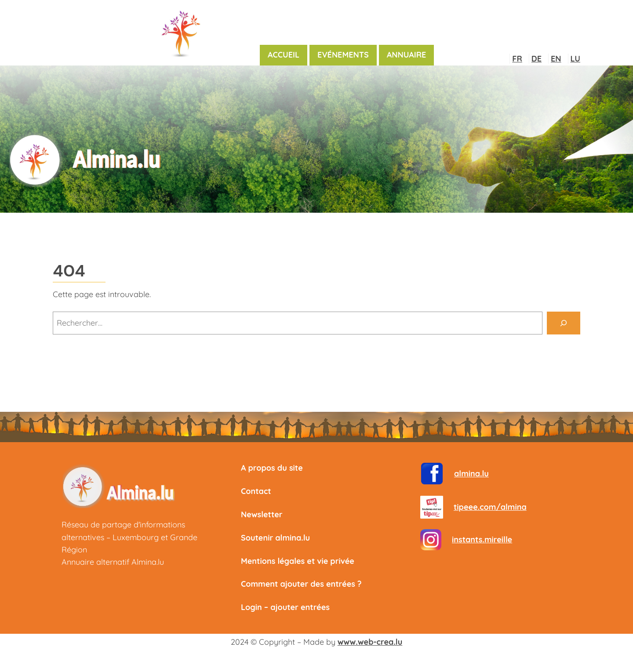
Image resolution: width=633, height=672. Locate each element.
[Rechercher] (564, 323)
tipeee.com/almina (490, 507)
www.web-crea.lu (370, 642)
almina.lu (471, 474)
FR (517, 59)
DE (537, 59)
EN (556, 59)
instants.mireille (482, 539)
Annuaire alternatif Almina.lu (113, 562)
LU (575, 59)
